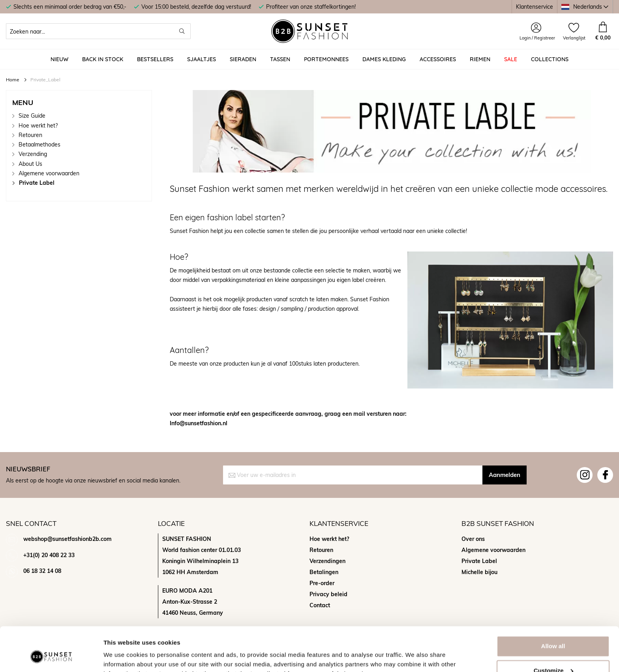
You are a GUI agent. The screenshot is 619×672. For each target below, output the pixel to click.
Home (13, 80)
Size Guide (32, 115)
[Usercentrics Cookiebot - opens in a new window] (51, 657)
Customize (553, 631)
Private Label (37, 183)
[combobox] (98, 31)
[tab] (79, 103)
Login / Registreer (537, 38)
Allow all (553, 607)
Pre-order (322, 583)
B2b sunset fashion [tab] (498, 523)
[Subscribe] (505, 475)
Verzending (33, 154)
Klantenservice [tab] (339, 523)
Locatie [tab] (171, 523)
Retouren (30, 135)
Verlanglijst (574, 38)
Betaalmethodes (39, 144)
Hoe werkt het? (38, 125)
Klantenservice (535, 7)
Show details (122, 656)
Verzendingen (327, 561)
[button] (585, 7)
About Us (30, 164)
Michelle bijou (479, 572)
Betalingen (324, 572)
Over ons (473, 539)
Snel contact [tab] (31, 523)
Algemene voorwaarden (49, 173)
